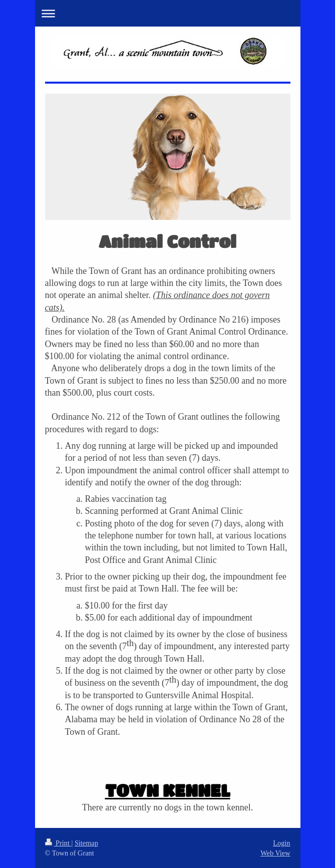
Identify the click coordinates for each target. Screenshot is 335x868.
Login (281, 843)
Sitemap (86, 843)
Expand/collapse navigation (168, 13)
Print (58, 843)
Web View (275, 853)
